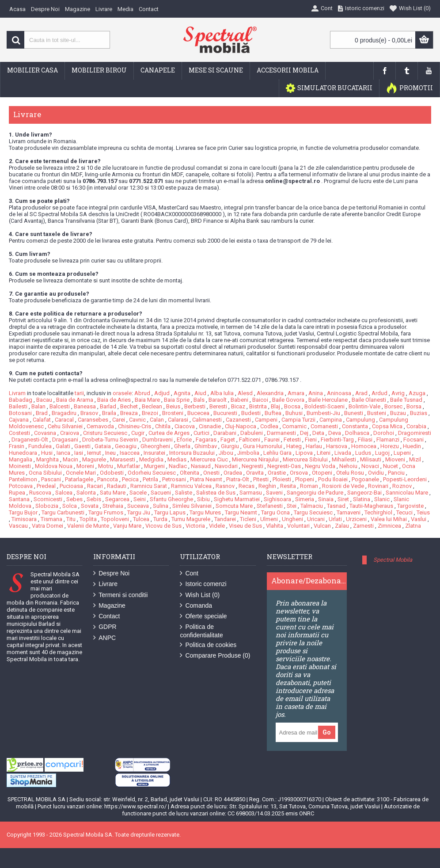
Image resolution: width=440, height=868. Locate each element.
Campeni (266, 420)
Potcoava (21, 486)
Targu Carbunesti (63, 512)
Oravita (255, 473)
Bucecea (198, 413)
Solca (70, 506)
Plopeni (305, 479)
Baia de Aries (114, 400)
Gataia (103, 446)
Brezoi (150, 413)
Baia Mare (147, 400)
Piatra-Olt (238, 479)
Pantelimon (23, 479)
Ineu (110, 453)
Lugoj (382, 453)
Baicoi (260, 400)
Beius (173, 406)
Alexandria (270, 393)
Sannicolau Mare (407, 493)
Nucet (391, 466)
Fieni (311, 440)
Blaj (275, 406)
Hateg (294, 446)
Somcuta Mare (234, 506)
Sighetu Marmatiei (237, 499)
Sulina (161, 506)
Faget (228, 440)
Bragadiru (64, 413)
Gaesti (82, 446)
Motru (106, 466)
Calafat (42, 420)
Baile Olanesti (369, 400)
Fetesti (292, 440)
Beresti (218, 406)
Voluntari (298, 526)
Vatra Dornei (47, 526)
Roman (309, 486)
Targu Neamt (241, 512)
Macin (70, 459)
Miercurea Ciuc (209, 459)
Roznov (402, 486)
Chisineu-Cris (135, 426)
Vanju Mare (127, 526)
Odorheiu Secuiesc (152, 473)
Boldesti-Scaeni (324, 406)
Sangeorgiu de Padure (315, 493)
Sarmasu (251, 493)
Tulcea (141, 519)
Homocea (364, 446)
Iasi (79, 453)
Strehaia (113, 506)
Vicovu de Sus (163, 526)
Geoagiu (126, 446)
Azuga (417, 393)
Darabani (225, 433)
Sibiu (203, 499)
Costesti (19, 433)
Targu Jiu (139, 512)
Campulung (360, 420)
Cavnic (137, 420)
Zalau (342, 526)
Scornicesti (48, 499)
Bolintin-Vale (364, 406)
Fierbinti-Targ (337, 440)
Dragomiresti (415, 433)
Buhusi (294, 413)
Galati (63, 446)
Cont (189, 573)
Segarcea (117, 499)
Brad (42, 413)
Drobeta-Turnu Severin (110, 440)
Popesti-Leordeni (405, 479)
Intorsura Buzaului (192, 453)
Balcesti (60, 406)
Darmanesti (281, 433)
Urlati (335, 519)
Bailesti (18, 406)
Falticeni (250, 440)
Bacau (44, 400)
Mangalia (21, 459)
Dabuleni (252, 433)
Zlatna (413, 526)
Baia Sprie (177, 400)
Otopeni (322, 473)
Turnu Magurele (191, 519)
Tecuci (404, 512)
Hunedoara (23, 453)
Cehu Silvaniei (65, 426)
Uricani (316, 519)
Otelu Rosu (350, 473)
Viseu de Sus (245, 526)
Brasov (89, 413)
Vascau (18, 526)
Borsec (393, 406)
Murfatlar (129, 466)
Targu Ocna (275, 512)
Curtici (201, 433)
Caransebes (93, 420)
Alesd (245, 393)
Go (327, 732)
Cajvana (19, 420)
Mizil (415, 459)
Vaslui (419, 519)
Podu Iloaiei (333, 479)
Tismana (51, 519)
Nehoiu (348, 466)
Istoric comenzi (203, 584)
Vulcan (322, 526)
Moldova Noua (54, 466)
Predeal (46, 486)
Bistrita (258, 406)
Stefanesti (270, 506)
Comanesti (324, 426)
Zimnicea (389, 526)
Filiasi (365, 440)
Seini (140, 499)
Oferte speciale (203, 616)
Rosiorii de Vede (343, 486)
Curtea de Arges (169, 433)
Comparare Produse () (215, 656)
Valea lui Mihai (389, 519)
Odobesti (112, 473)
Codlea (269, 426)
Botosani (20, 413)
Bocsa (292, 406)
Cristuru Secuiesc (105, 433)
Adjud (162, 393)
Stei (292, 506)
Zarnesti (363, 526)
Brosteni (173, 413)
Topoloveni (115, 519)
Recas (247, 486)
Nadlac (178, 466)
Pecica (130, 479)
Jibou (226, 453)
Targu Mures (205, 512)
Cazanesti (238, 420)
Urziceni (356, 519)
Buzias (419, 413)
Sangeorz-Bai (364, 493)
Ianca (63, 453)
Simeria (305, 499)
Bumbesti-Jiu (323, 413)
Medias (177, 459)
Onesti (211, 473)
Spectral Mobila (393, 560)
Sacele (138, 493)
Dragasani (65, 440)
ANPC (104, 638)
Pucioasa (71, 486)
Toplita (88, 519)
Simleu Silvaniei (192, 506)
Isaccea (130, 453)
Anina (316, 393)
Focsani (413, 440)
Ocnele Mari (81, 473)
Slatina (362, 499)
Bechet (129, 406)
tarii (79, 393)
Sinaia (326, 499)
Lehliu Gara (277, 453)
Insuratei (154, 453)
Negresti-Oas (284, 466)
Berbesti (195, 406)
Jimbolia (248, 453)
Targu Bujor (23, 512)
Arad (361, 393)
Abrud (142, 393)
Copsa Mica (387, 426)
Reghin (267, 486)
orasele (122, 393)
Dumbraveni (157, 440)
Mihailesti (344, 459)
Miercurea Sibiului (305, 459)
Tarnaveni (349, 512)
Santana (19, 499)
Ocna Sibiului (45, 473)
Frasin (17, 446)
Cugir (138, 433)
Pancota (108, 479)
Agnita (182, 393)
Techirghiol (378, 512)
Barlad (108, 406)
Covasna (45, 433)
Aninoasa (339, 393)
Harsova (337, 446)
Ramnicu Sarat (149, 486)
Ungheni (292, 519)
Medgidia (151, 459)
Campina (331, 420)
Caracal (64, 420)
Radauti (117, 486)
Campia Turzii (298, 420)
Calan (157, 420)
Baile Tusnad (406, 400)
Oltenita (190, 473)
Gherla (182, 446)
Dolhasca (357, 433)
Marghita (47, 459)
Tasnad (336, 506)
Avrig (398, 393)
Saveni (274, 493)
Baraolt (218, 400)
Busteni (377, 413)
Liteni (324, 453)
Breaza (129, 413)
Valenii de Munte (88, 526)
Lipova (304, 453)
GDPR (105, 627)
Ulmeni (269, 519)
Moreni (85, 466)
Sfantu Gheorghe (171, 499)
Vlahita (275, 526)
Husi (47, 453)
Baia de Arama (75, 400)
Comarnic (294, 426)
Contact (106, 616)
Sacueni (161, 493)
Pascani (51, 479)
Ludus (363, 453)
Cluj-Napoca (241, 426)
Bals (199, 400)
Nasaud (201, 466)
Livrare (105, 584)
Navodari (226, 466)
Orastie (277, 473)
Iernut (94, 453)
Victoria (195, 526)
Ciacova (185, 426)
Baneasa (85, 406)
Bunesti (354, 413)
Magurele (94, 459)
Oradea (233, 473)
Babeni (239, 400)
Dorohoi (384, 433)
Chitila (163, 426)
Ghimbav (206, 446)
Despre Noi (111, 573)
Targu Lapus (170, 512)
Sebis (94, 499)
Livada (343, 453)
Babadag (21, 400)
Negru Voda (320, 466)
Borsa (414, 406)
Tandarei (225, 519)
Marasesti (123, 459)
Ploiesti (282, 479)
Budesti (251, 413)
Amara (296, 393)
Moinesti (20, 466)
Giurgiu (230, 446)
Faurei (272, 440)
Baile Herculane (328, 400)
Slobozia (47, 506)
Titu (71, 519)
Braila (109, 413)
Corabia (416, 426)
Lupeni (402, 453)
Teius (423, 512)
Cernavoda (100, 426)
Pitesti (261, 479)
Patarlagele (79, 479)
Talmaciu (312, 506)
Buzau (398, 413)
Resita (288, 486)
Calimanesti (207, 420)
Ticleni (248, 519)
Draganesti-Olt (30, 440)
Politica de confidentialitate (201, 631)
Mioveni (395, 459)
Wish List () (200, 595)
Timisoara (24, 519)
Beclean (152, 406)
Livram (17, 393)
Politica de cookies (208, 645)
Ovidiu (376, 473)
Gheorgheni (155, 446)
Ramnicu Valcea (191, 486)
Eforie (184, 440)
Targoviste (410, 506)
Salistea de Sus (216, 493)
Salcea (64, 493)
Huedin (412, 446)
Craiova (70, 433)
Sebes (74, 499)
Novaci (370, 466)
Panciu (396, 473)
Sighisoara (277, 499)
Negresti (252, 466)
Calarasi (178, 420)
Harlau (314, 446)
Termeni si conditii (120, 595)
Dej (304, 433)
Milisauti (371, 459)
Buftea (273, 413)
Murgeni (154, 466)
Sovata (90, 506)
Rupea (17, 493)
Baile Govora (288, 400)
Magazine (109, 606)
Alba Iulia (222, 393)
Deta (318, 433)
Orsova (299, 473)
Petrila (150, 479)
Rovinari (378, 486)
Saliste (184, 493)
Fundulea (40, 446)
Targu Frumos (106, 512)
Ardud (379, 393)
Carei (119, 420)
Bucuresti (225, 413)
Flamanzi (388, 440)
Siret (343, 499)
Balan (38, 406)
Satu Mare (113, 493)
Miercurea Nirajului (255, 459)
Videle (217, 526)
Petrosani (174, 479)
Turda (160, 519)
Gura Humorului (263, 446)
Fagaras (206, 440)
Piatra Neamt (206, 479)
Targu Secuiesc (313, 512)
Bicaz (238, 406)
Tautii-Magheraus (371, 506)
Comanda (196, 606)
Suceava (138, 506)
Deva (335, 433)
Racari (95, 486)
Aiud (200, 393)
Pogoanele (365, 479)
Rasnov (225, 486)
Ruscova (40, 493)
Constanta (355, 426)
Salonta (86, 493)
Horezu (390, 446)
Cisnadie (210, 426)
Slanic (382, 499)
